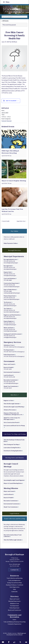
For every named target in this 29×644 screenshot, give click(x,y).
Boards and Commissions (15, 610)
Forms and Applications (14, 580)
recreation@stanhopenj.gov (11, 383)
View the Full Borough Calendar (13, 540)
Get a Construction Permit (11, 422)
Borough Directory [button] (14, 250)
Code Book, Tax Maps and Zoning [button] (15, 434)
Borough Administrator (10, 259)
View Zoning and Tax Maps (11, 444)
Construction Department (11, 283)
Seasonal (9, 121)
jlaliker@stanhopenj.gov (10, 305)
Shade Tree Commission (11, 386)
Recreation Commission (11, 380)
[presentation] (14, 139)
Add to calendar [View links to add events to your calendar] (11, 101)
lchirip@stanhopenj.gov (10, 275)
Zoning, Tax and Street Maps (15, 583)
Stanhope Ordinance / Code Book (15, 585)
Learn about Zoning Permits (12, 448)
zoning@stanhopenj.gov (10, 337)
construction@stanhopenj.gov (12, 286)
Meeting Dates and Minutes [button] (15, 458)
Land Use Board (8, 375)
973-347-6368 (8, 291)
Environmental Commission (12, 372)
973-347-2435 (8, 369)
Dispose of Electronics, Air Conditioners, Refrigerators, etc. (13, 414)
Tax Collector (8, 309)
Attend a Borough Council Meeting (14, 407)
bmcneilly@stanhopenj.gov (11, 263)
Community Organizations (15, 624)
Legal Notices (15, 513)
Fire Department (9, 350)
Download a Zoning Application (13, 451)
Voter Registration (14, 587)
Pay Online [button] (14, 231)
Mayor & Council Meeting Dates (13, 483)
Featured (4, 121)
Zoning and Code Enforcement (12, 334)
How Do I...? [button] (15, 395)
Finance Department (10, 296)
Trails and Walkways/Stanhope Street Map (15, 622)
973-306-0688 (8, 280)
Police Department (9, 355)
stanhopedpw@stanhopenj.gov (12, 293)
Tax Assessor (8, 302)
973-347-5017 (8, 352)
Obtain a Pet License (10, 410)
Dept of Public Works (10, 290)
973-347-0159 (8, 261)
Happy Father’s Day (21, 221)
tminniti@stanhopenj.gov (10, 331)
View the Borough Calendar (12, 404)
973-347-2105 (8, 347)
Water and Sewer (9, 328)
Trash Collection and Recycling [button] (14, 519)
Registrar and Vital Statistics (12, 315)
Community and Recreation (14, 616)
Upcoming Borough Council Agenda (14, 480)
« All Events (5, 21)
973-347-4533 (8, 356)
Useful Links (14, 592)
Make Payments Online (10, 243)
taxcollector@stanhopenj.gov (12, 312)
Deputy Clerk (8, 272)
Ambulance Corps (9, 345)
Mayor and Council (9, 364)
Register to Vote (8, 400)
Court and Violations (10, 278)
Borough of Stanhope (12, 10)
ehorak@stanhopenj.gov (10, 269)
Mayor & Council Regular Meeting (14, 181)
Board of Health (6, 221)
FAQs (15, 589)
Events (14, 620)
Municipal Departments (14, 601)
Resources (15, 576)
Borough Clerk (8, 266)
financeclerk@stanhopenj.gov (12, 299)
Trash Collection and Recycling (15, 578)
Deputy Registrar (9, 321)
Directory (14, 596)
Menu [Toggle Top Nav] (6, 2)
